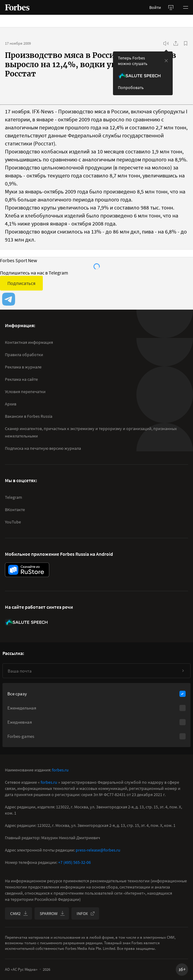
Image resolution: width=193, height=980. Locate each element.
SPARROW (52, 913)
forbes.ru (60, 770)
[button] (186, 7)
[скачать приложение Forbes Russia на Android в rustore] (27, 570)
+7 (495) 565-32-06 (74, 862)
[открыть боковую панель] (171, 7)
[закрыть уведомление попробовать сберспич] (166, 61)
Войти (155, 7)
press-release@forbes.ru (98, 850)
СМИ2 (19, 913)
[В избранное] (186, 43)
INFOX (86, 913)
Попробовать (131, 87)
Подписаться (21, 283)
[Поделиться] (176, 43)
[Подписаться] (183, 671)
